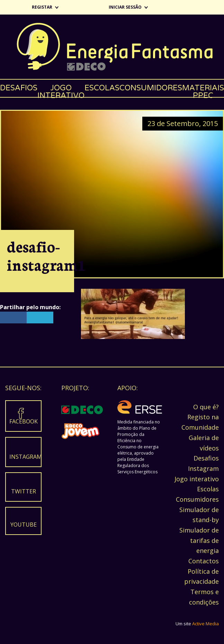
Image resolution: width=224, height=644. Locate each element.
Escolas (102, 88)
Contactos (204, 561)
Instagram (25, 457)
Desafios (19, 88)
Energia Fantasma (112, 47)
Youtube (24, 525)
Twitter (24, 491)
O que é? (206, 407)
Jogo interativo (61, 90)
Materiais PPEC (203, 90)
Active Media (205, 624)
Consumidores (151, 88)
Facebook (24, 421)
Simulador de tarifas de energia (199, 540)
